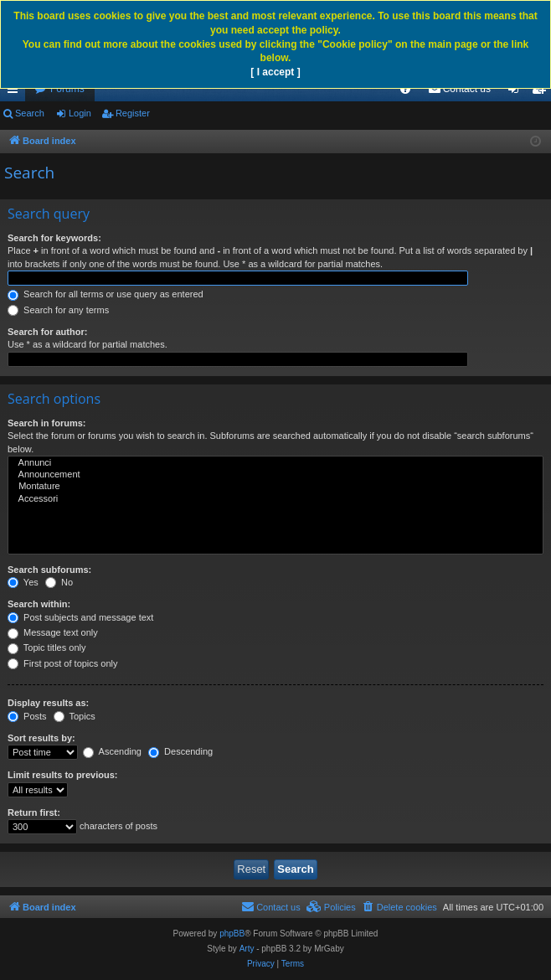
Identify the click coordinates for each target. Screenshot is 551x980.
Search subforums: (49, 570)
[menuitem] (405, 89)
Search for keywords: (54, 238)
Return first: (34, 812)
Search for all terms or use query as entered (106, 294)
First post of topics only (63, 663)
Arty (247, 949)
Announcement (275, 475)
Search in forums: (47, 423)
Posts (27, 716)
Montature (275, 487)
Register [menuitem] (542, 92)
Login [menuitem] (517, 92)
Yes (23, 582)
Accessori (275, 499)
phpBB (232, 934)
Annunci (275, 463)
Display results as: (48, 703)
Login (80, 113)
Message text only (53, 632)
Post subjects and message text (80, 617)
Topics (75, 716)
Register (133, 113)
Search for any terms (58, 310)
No (59, 582)
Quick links (16, 92)
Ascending (112, 751)
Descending (180, 751)
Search (30, 113)
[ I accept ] (275, 72)
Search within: (39, 604)
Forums (67, 89)
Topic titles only (46, 647)
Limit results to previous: (62, 775)
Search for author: (47, 332)
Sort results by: (41, 738)
